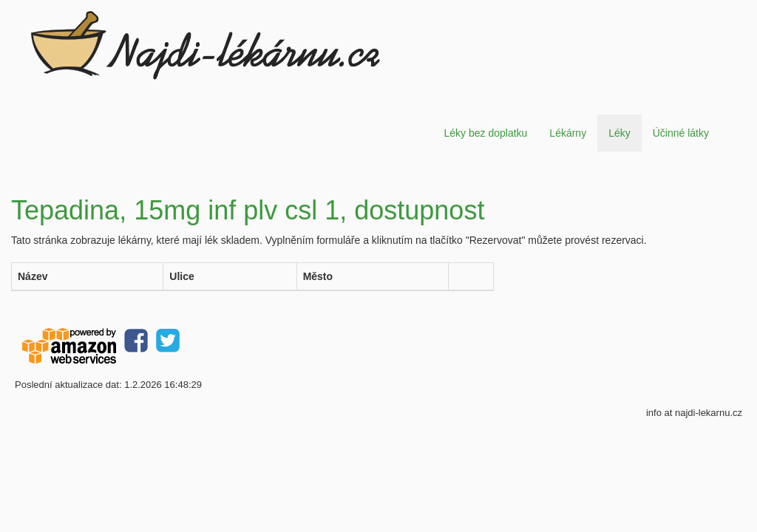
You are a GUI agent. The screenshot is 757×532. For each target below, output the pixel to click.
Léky (619, 133)
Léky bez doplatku (485, 133)
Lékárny (568, 133)
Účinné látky (681, 133)
